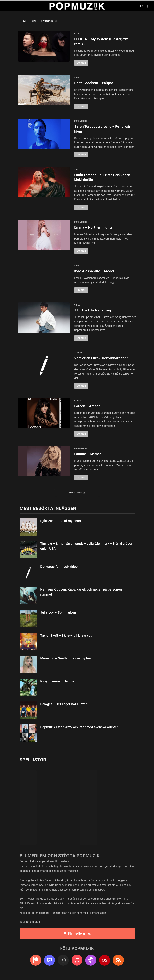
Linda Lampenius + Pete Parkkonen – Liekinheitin (104, 178)
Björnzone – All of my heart (61, 524)
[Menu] (7, 6)
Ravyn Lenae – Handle (57, 685)
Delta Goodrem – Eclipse (94, 83)
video (77, 78)
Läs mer (81, 63)
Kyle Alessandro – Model (94, 272)
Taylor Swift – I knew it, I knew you (66, 639)
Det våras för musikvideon (60, 570)
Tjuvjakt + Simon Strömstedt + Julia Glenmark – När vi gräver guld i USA (86, 550)
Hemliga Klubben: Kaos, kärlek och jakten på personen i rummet (82, 595)
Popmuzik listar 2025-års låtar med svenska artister (79, 731)
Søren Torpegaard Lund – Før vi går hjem (102, 129)
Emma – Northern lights (93, 228)
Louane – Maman (88, 457)
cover (78, 404)
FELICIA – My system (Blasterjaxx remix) (101, 42)
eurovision (81, 121)
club (77, 34)
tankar (79, 356)
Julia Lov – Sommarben (58, 616)
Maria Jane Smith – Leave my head (67, 662)
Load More (77, 496)
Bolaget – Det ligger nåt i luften (64, 708)
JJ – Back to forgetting (93, 313)
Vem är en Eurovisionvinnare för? (101, 361)
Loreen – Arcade (87, 409)
